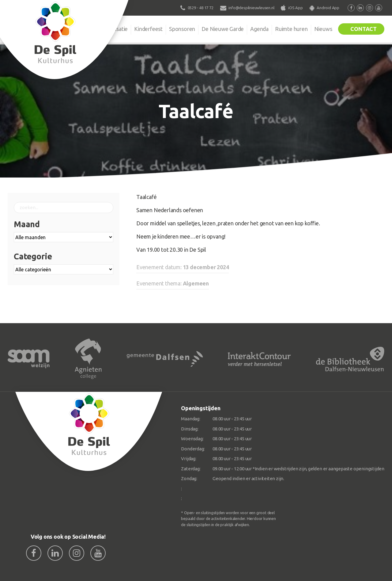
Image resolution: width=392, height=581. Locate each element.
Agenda (259, 29)
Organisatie (114, 29)
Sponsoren (182, 29)
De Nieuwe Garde (223, 29)
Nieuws (323, 29)
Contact (364, 29)
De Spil (82, 29)
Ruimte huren (291, 29)
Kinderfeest (148, 29)
